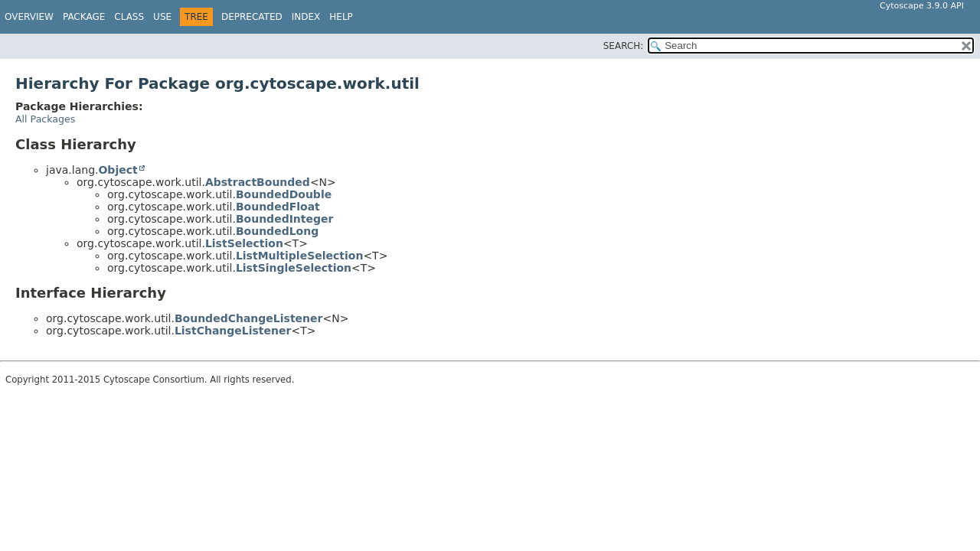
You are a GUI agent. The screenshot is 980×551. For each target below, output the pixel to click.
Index (306, 17)
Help (341, 17)
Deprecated (252, 17)
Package (84, 17)
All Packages (45, 119)
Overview (29, 17)
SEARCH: (624, 46)
